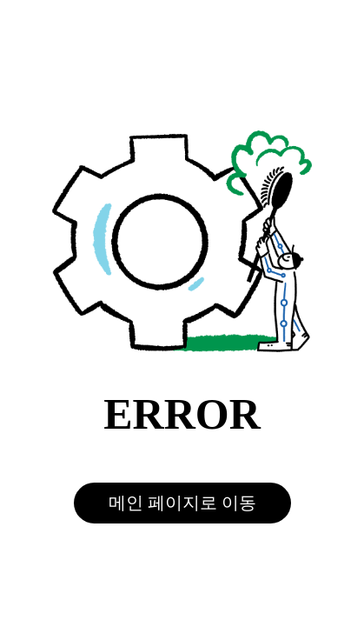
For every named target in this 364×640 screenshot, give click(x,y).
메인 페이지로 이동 (182, 503)
